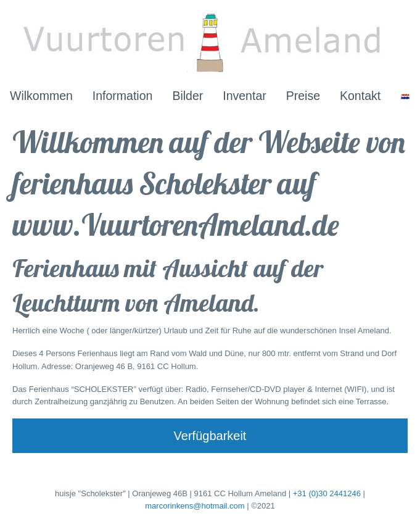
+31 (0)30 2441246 (327, 493)
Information (123, 96)
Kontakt (360, 96)
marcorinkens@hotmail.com (195, 506)
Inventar (244, 96)
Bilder (187, 96)
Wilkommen (41, 96)
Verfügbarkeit (210, 436)
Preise (303, 96)
